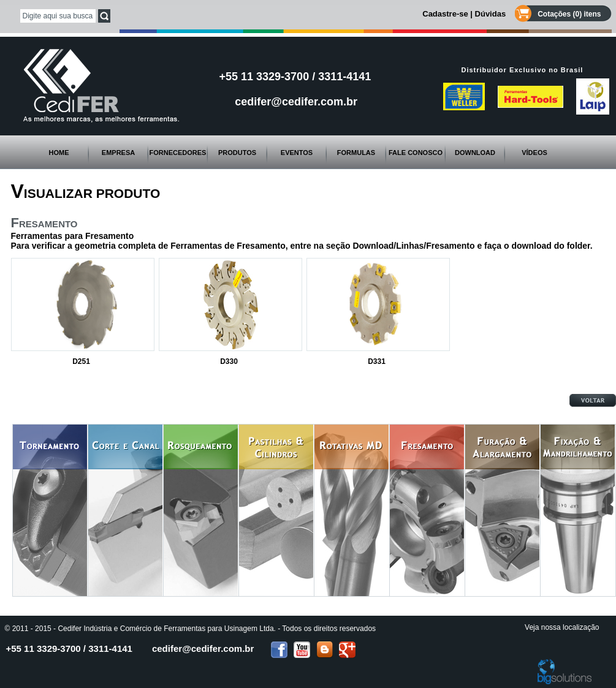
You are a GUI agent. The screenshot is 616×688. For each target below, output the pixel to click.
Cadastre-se (445, 14)
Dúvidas (491, 14)
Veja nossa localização (562, 627)
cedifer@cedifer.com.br (296, 102)
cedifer (203, 648)
